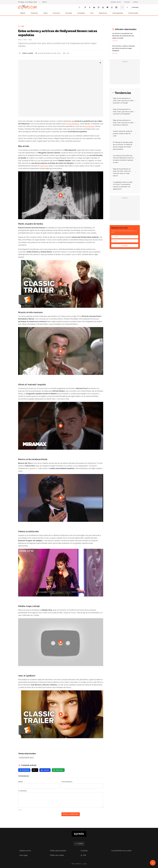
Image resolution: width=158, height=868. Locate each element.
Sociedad (69, 13)
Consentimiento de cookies (121, 851)
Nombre (20, 782)
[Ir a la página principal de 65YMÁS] (27, 7)
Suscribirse (125, 246)
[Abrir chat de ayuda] (153, 863)
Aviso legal (23, 855)
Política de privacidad (58, 851)
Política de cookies (57, 855)
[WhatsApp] (112, 7)
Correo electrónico (67, 782)
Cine (22, 26)
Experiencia (103, 13)
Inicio (20, 40)
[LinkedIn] (94, 7)
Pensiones (34, 13)
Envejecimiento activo (26, 758)
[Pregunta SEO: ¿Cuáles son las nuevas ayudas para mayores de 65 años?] (100, 63)
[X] (90, 7)
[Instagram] (98, 7)
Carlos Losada (28, 53)
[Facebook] (85, 7)
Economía (56, 13)
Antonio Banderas (73, 124)
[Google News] (116, 7)
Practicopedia (133, 13)
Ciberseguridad (118, 13)
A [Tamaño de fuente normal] (127, 7)
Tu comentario (22, 791)
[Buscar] (79, 7)
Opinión (23, 13)
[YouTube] (103, 7)
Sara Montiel (89, 126)
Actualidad (81, 13)
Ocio (92, 13)
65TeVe (136, 2)
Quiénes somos (116, 2)
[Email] (107, 7)
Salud (45, 13)
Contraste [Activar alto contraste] (135, 7)
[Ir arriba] (79, 844)
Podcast (127, 2)
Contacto (84, 851)
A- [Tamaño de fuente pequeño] (122, 7)
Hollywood (44, 166)
